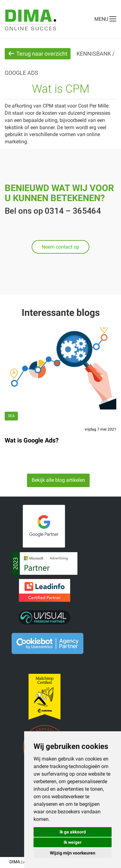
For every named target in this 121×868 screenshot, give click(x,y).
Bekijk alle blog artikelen (58, 480)
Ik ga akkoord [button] (73, 832)
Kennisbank (94, 54)
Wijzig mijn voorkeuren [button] (73, 853)
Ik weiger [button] (73, 842)
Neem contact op (60, 247)
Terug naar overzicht (38, 54)
